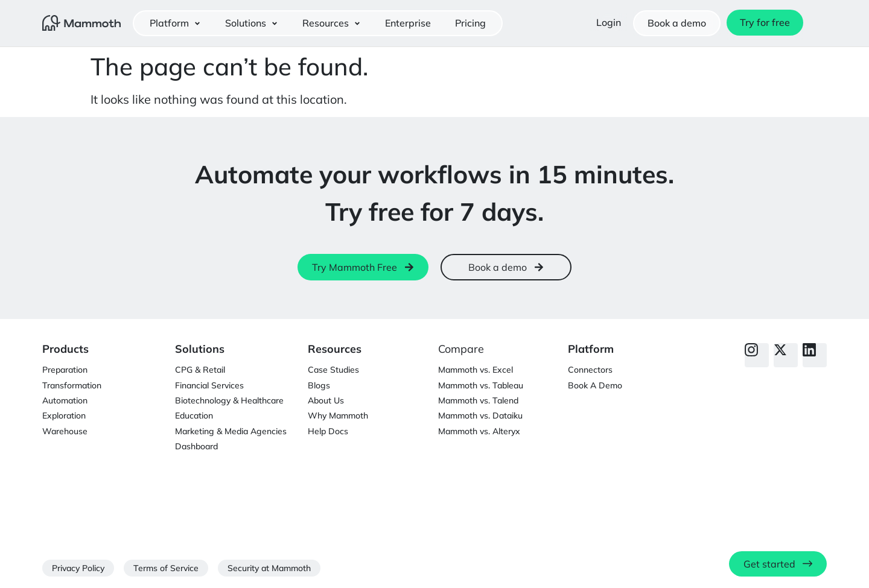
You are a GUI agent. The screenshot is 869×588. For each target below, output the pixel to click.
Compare (461, 349)
